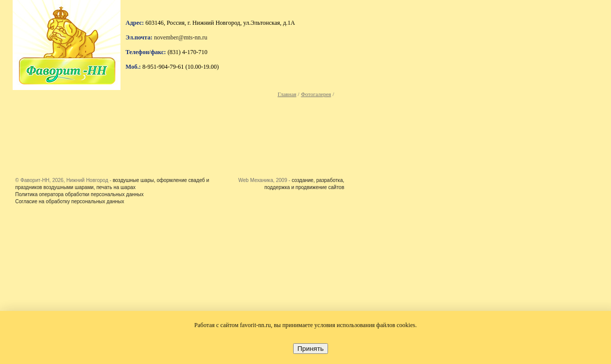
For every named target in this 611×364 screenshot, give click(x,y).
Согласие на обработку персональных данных (70, 201)
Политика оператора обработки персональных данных (79, 194)
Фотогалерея (316, 94)
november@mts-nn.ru (180, 37)
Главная (287, 94)
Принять (310, 349)
